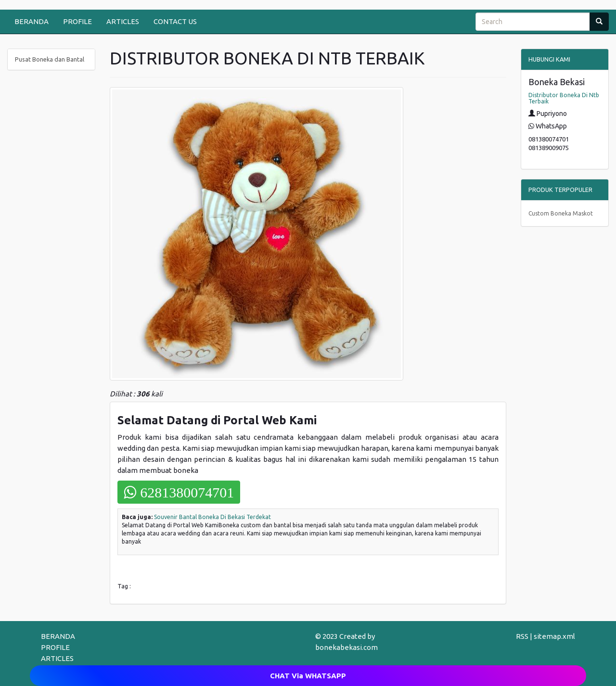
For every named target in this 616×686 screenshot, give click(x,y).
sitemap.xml (554, 636)
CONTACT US (175, 21)
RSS (522, 636)
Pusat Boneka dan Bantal (50, 59)
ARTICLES (123, 21)
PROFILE (77, 21)
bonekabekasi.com (346, 647)
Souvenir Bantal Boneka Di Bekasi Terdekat (212, 517)
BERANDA (32, 21)
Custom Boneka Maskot (561, 213)
